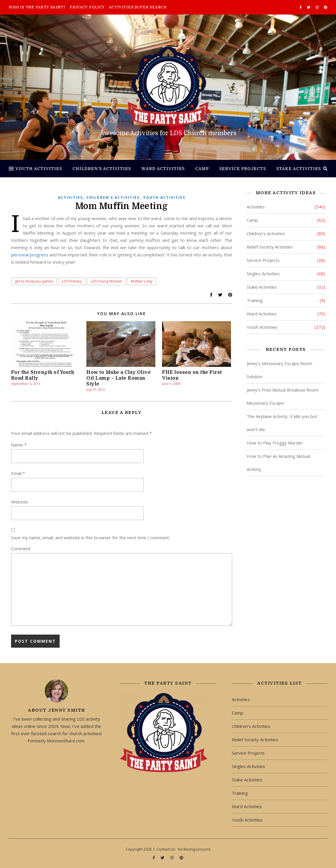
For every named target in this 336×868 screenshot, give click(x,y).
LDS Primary (72, 281)
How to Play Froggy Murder (275, 443)
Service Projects (243, 169)
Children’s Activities (102, 169)
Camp (202, 169)
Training (255, 300)
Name (19, 445)
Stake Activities (299, 169)
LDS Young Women (106, 281)
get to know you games (34, 281)
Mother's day (142, 281)
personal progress (30, 255)
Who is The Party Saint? (37, 7)
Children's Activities (113, 198)
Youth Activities (39, 169)
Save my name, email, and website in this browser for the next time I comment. (90, 537)
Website (19, 502)
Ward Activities (163, 169)
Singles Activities (263, 274)
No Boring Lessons (194, 849)
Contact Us (166, 849)
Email (18, 473)
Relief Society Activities (270, 247)
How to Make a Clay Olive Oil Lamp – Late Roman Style (119, 378)
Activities (70, 198)
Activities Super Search (138, 7)
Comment (21, 549)
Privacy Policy (87, 7)
